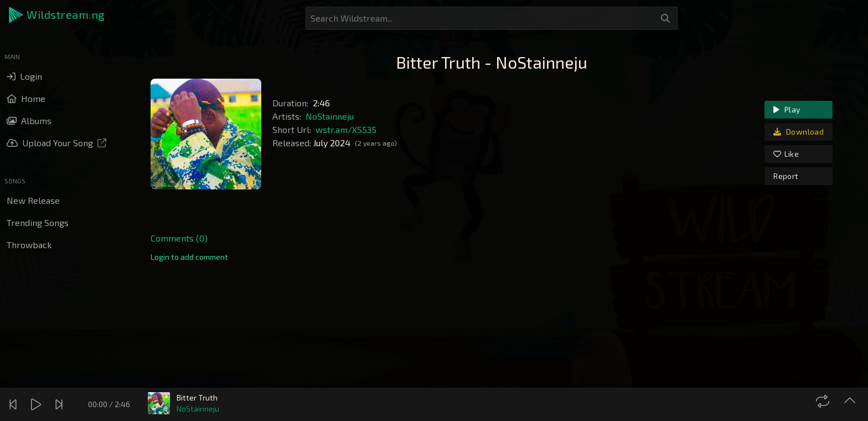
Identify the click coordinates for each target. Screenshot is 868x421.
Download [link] (799, 132)
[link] (189, 257)
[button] (58, 15)
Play (787, 109)
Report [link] (786, 176)
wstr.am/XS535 (346, 129)
